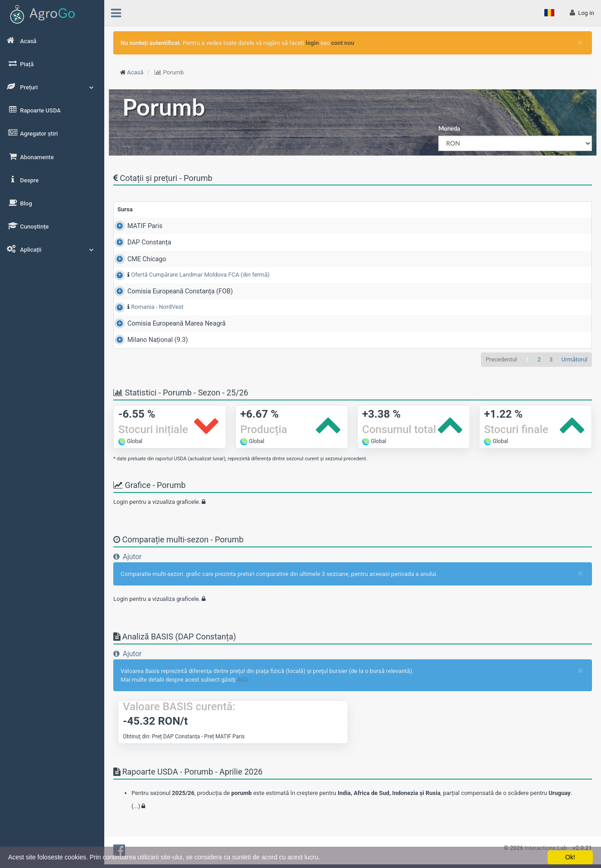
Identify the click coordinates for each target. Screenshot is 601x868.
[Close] (580, 42)
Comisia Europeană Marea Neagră (167, 325)
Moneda (449, 128)
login (312, 43)
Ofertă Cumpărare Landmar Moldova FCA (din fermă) (190, 275)
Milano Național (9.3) (148, 341)
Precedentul (501, 361)
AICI (242, 681)
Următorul (574, 361)
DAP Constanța (139, 242)
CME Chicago (137, 259)
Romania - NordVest (147, 308)
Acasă (135, 72)
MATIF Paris (135, 226)
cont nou (343, 43)
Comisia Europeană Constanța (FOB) (170, 292)
